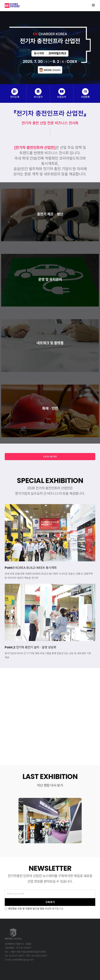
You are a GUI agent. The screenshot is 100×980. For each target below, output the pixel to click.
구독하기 (50, 902)
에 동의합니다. (34, 909)
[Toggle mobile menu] (94, 5)
